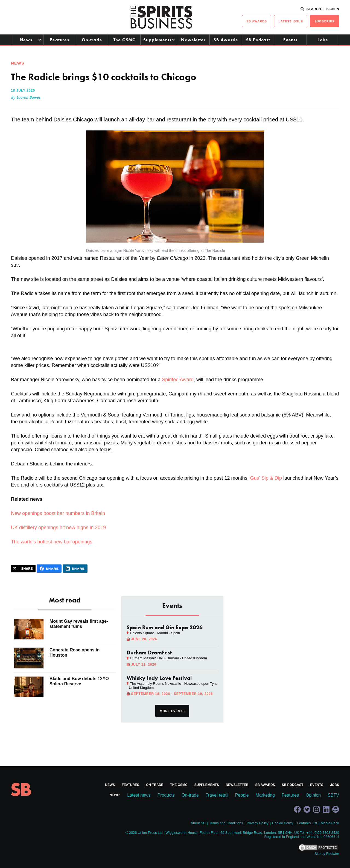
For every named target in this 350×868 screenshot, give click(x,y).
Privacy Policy (258, 823)
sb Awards (257, 21)
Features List (307, 823)
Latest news (139, 795)
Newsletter (193, 40)
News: (115, 795)
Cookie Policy (283, 823)
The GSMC (124, 40)
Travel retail (217, 795)
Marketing (265, 795)
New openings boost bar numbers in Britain (58, 513)
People (242, 795)
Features (59, 40)
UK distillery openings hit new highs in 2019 (58, 528)
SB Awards (226, 40)
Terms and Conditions (226, 823)
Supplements (157, 40)
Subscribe (325, 21)
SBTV (333, 795)
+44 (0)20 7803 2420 (323, 833)
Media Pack (330, 823)
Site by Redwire (327, 854)
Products (166, 795)
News (26, 40)
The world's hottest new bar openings (52, 542)
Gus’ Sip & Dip (266, 478)
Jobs (323, 40)
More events (172, 711)
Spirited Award (178, 380)
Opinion (313, 795)
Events (290, 40)
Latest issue (291, 21)
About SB (198, 823)
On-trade (92, 40)
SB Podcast (258, 40)
